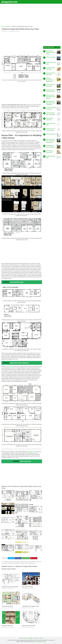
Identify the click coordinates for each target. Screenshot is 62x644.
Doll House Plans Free (7, 626)
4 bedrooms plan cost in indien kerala (28, 563)
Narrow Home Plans (51, 134)
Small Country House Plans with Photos (50, 53)
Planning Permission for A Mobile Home (50, 80)
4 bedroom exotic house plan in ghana (11, 562)
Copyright (30, 638)
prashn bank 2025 (42, 641)
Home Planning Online (7, 606)
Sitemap (21, 638)
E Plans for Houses (51, 57)
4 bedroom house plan (24, 562)
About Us (41, 638)
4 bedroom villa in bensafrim (14, 563)
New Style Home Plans (27, 587)
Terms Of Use (36, 638)
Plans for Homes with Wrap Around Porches (51, 97)
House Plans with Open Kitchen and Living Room (51, 103)
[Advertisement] (31, 15)
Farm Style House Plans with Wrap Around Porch (50, 141)
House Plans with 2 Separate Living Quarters (33, 606)
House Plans (5, 31)
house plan (10, 367)
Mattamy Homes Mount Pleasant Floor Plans (12, 587)
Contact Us (25, 638)
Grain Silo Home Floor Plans (29, 626)
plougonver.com (9, 2)
